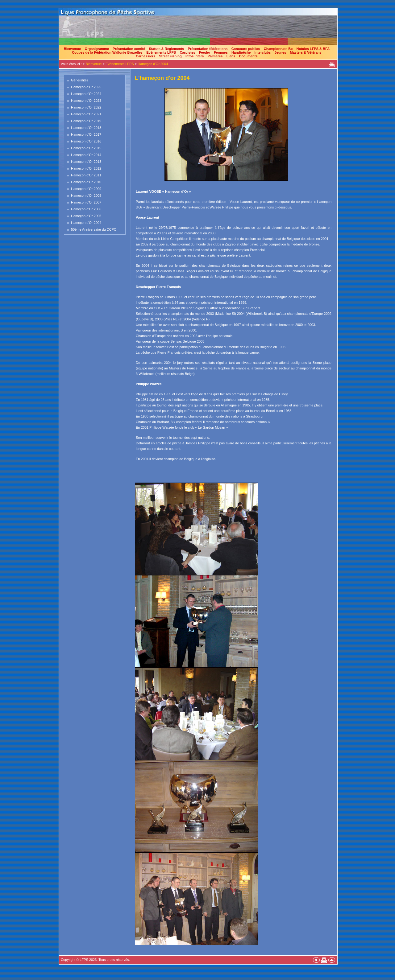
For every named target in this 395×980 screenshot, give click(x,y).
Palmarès (215, 56)
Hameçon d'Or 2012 (86, 168)
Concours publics (246, 49)
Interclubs (263, 52)
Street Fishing (170, 56)
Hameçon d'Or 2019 (86, 121)
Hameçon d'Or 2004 (153, 64)
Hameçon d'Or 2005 (86, 216)
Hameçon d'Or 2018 (86, 128)
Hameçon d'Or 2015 (86, 148)
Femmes (221, 52)
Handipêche (241, 52)
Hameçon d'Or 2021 (86, 114)
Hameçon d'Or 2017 (86, 134)
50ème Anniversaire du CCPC (94, 229)
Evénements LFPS (161, 52)
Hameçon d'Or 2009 (86, 189)
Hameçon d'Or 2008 (86, 196)
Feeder (205, 52)
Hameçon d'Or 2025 (86, 87)
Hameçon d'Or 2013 (86, 162)
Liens (231, 56)
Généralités (80, 80)
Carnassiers (146, 56)
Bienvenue (73, 49)
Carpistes (187, 52)
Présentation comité (129, 49)
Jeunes (280, 52)
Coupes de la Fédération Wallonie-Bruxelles (107, 52)
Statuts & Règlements (166, 49)
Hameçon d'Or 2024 (86, 94)
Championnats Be (278, 49)
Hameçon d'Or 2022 (86, 107)
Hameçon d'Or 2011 (86, 175)
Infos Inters (195, 56)
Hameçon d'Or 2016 (86, 141)
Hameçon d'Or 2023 (86, 101)
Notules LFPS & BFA (313, 49)
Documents (248, 56)
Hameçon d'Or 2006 (86, 209)
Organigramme (97, 49)
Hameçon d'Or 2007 (86, 202)
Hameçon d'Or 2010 (86, 182)
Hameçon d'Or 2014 (86, 155)
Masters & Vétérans (306, 52)
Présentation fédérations (208, 49)
